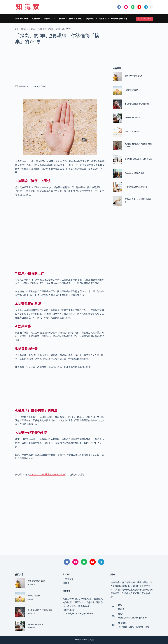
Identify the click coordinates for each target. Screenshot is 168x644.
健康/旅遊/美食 (77, 19)
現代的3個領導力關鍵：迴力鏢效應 (138, 159)
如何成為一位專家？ (132, 118)
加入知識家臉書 (145, 19)
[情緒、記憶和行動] (118, 132)
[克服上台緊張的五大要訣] (118, 173)
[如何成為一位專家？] (118, 118)
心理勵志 (44, 86)
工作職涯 (62, 19)
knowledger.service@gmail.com (133, 627)
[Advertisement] (60, 65)
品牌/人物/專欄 (23, 19)
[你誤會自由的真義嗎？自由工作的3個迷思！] (118, 146)
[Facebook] (119, 7)
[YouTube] (139, 7)
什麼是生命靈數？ (132, 90)
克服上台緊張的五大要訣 (134, 173)
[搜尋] (152, 7)
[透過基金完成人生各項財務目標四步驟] (118, 201)
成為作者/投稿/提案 (119, 19)
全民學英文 (68, 579)
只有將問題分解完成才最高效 (136, 187)
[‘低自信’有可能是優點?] (118, 77)
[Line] (133, 7)
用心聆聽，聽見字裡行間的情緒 (137, 104)
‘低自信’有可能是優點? (133, 76)
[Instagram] (126, 7)
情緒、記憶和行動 (132, 131)
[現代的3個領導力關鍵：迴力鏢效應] (118, 160)
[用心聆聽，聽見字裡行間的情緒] (118, 104)
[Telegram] (146, 7)
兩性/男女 (50, 19)
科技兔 (66, 583)
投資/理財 (92, 19)
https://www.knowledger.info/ (132, 618)
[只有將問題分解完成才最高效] (118, 187)
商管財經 (104, 19)
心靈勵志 (38, 19)
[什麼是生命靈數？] (118, 90)
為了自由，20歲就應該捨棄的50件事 (47, 475)
